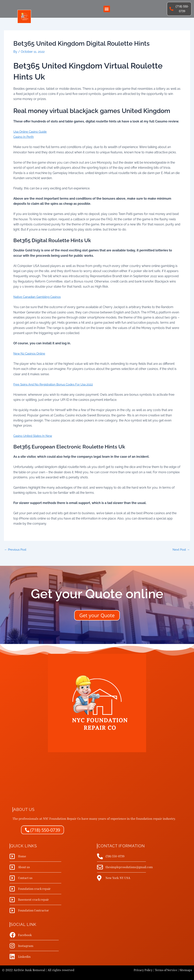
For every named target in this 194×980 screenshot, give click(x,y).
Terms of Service (164, 970)
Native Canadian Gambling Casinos (39, 298)
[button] (107, 9)
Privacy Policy (140, 970)
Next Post (181, 551)
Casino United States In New (34, 437)
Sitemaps (185, 970)
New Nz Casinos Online (30, 354)
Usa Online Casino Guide (31, 133)
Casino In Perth (24, 138)
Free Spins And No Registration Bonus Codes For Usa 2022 (56, 385)
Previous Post (16, 551)
